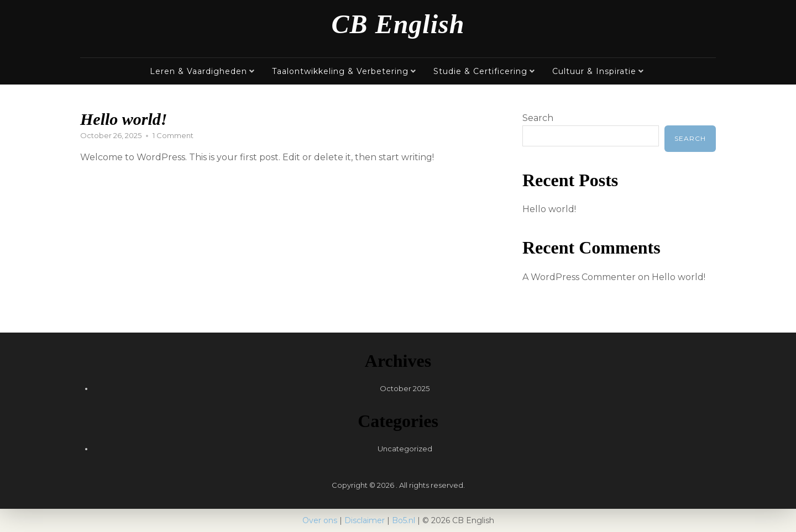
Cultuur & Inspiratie (594, 71)
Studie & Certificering (480, 71)
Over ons (320, 520)
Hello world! (124, 119)
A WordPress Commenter (579, 277)
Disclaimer (365, 520)
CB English (398, 24)
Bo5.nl (404, 520)
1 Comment (173, 135)
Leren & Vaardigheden (198, 71)
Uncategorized (405, 449)
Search (538, 118)
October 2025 (405, 388)
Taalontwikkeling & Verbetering (340, 71)
